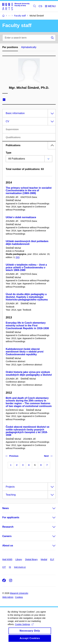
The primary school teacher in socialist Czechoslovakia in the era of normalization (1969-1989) (29, 191)
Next (48, 456)
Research (8, 527)
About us (8, 546)
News (6, 508)
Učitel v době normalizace (21, 217)
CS (41, 6)
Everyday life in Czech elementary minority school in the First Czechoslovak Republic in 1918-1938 (27, 326)
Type (9, 153)
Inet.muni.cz (20, 567)
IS (10, 567)
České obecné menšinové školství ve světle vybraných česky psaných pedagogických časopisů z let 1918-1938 (28, 431)
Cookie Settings (24, 628)
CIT (4, 567)
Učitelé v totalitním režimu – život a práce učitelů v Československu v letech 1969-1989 (26, 268)
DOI (18, 257)
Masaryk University (19, 593)
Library (19, 559)
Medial (44, 559)
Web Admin (8, 597)
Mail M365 (7, 559)
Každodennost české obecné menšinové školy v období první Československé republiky (25, 352)
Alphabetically (29, 47)
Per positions (10, 47)
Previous (12, 456)
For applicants (11, 517)
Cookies (19, 597)
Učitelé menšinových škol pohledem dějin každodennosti (27, 243)
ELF (52, 559)
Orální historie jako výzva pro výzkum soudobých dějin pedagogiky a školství (29, 373)
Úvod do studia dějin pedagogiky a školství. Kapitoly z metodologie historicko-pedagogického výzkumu (27, 297)
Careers (7, 536)
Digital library (31, 559)
